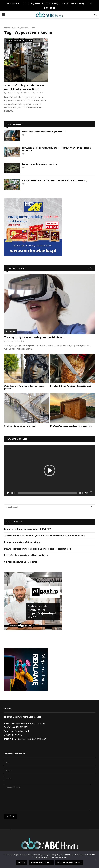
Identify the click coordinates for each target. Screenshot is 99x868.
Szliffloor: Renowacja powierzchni (20, 426)
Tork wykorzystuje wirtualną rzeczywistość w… (35, 337)
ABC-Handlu (11, 93)
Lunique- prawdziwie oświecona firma (40, 164)
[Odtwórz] (8, 493)
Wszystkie (18, 41)
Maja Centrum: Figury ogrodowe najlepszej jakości (24, 387)
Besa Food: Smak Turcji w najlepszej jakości (70, 386)
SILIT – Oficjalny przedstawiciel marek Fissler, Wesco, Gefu (24, 87)
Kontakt (66, 4)
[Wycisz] (86, 493)
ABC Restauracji (78, 4)
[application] (50, 470)
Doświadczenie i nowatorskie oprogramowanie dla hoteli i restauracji (55, 180)
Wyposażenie (28, 41)
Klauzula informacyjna (51, 4)
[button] (50, 470)
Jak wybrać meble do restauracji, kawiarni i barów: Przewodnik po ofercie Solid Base (56, 149)
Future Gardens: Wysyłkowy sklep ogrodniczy (26, 555)
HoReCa (9, 41)
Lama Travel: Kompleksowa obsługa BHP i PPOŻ (44, 132)
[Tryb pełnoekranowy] (91, 493)
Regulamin (35, 4)
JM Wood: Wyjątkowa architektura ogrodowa (71, 426)
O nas (26, 4)
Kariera (89, 4)
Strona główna (10, 28)
